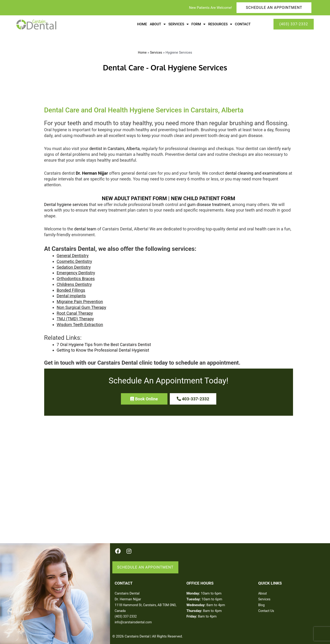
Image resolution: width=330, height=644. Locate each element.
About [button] (158, 24)
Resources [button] (220, 24)
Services (156, 52)
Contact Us (267, 606)
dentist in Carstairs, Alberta (115, 147)
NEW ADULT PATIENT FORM (132, 197)
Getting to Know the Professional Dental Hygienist (103, 349)
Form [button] (198, 24)
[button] (144, 397)
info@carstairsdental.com (135, 618)
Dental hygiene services (66, 203)
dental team (85, 228)
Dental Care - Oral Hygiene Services (165, 67)
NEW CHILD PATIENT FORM (206, 197)
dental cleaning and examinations (256, 172)
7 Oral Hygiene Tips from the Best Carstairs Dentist (104, 343)
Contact (243, 24)
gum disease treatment (209, 203)
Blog (262, 601)
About (263, 589)
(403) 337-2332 (127, 612)
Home (142, 24)
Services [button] (178, 24)
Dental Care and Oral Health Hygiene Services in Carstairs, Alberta (130, 110)
